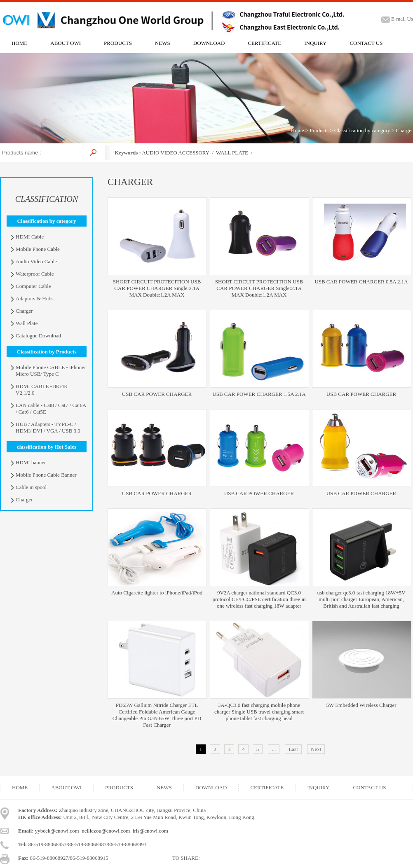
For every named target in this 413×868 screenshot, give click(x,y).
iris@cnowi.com (150, 831)
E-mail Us (397, 19)
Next (316, 749)
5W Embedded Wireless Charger (361, 705)
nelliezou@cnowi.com (106, 831)
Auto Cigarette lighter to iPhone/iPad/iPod (157, 593)
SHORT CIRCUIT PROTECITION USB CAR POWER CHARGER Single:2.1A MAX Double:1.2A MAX (157, 288)
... (274, 749)
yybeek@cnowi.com (57, 831)
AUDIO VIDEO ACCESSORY (175, 153)
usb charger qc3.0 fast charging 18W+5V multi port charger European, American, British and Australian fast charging (361, 599)
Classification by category (362, 130)
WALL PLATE (232, 153)
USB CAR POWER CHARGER (157, 394)
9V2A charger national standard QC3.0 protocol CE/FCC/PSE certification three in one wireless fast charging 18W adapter (259, 599)
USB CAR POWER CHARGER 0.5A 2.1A (361, 282)
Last (293, 749)
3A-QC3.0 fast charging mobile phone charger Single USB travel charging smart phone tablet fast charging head (259, 712)
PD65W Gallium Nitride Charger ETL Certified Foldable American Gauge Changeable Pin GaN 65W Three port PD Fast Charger (157, 715)
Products (319, 130)
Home (298, 130)
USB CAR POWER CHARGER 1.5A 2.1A (259, 394)
